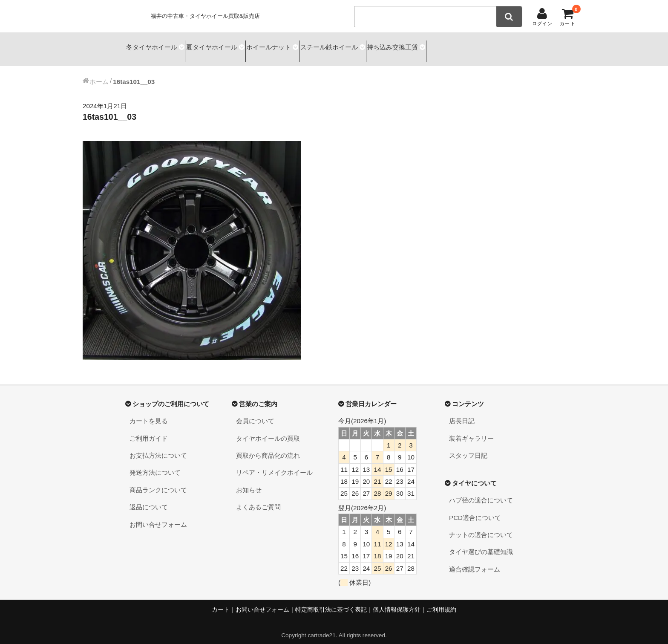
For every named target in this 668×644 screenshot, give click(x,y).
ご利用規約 (441, 602)
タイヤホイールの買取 (268, 431)
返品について (149, 499)
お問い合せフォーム (158, 517)
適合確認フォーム (475, 562)
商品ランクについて (158, 482)
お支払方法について (158, 448)
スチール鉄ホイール (365, 45)
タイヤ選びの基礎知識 (481, 544)
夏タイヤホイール (225, 45)
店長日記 (462, 414)
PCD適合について (475, 510)
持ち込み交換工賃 (441, 45)
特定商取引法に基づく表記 (331, 602)
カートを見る (149, 414)
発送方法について (155, 465)
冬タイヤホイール (153, 45)
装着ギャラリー (471, 431)
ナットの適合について (481, 527)
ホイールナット (294, 45)
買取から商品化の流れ (268, 448)
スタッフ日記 (468, 448)
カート (221, 602)
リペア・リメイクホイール (274, 465)
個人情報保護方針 (397, 602)
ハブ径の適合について (481, 493)
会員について (255, 414)
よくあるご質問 (258, 499)
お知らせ (249, 482)
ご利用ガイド (149, 431)
